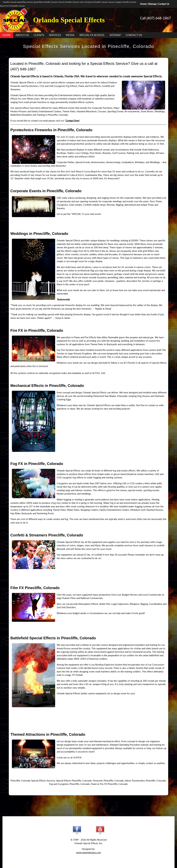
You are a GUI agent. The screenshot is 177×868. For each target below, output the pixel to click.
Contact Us (164, 4)
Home (143, 4)
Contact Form (72, 121)
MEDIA (70, 35)
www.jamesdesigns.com (88, 852)
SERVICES (55, 35)
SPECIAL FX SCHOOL (92, 35)
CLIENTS (39, 35)
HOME (7, 35)
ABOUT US (22, 35)
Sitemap (152, 4)
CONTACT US (134, 35)
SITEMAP (115, 35)
